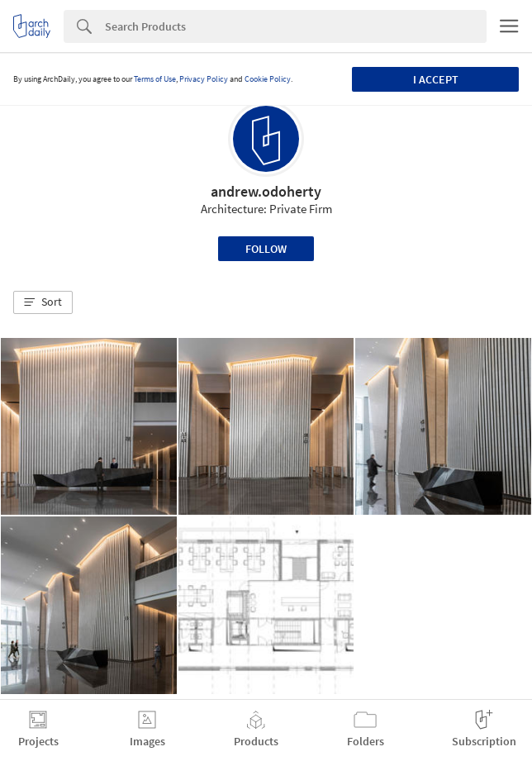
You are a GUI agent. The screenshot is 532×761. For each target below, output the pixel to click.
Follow (266, 249)
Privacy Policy (204, 79)
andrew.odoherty (266, 191)
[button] (43, 302)
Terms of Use (155, 79)
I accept (436, 79)
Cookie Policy (268, 79)
